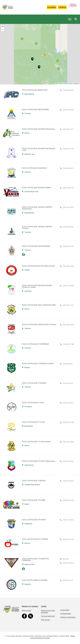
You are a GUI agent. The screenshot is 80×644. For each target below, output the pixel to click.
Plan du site (45, 620)
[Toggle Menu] (70, 19)
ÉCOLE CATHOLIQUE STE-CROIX (34, 520)
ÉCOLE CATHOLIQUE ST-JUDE (33, 403)
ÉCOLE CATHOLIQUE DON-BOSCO (34, 168)
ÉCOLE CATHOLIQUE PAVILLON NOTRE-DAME (39, 305)
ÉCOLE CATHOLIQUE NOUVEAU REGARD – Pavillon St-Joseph (38, 286)
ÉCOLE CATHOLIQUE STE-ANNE (34, 500)
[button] (32, 59)
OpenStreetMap (68, 84)
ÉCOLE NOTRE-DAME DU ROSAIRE (35, 580)
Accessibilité (65, 610)
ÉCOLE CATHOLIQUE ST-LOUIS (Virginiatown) (39, 461)
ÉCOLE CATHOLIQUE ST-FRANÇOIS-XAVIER (38, 364)
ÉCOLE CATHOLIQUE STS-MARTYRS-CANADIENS (36, 560)
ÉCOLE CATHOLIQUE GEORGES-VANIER (36, 188)
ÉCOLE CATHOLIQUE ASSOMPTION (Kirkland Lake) (39, 149)
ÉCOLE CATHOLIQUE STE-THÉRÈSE (35, 539)
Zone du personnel (48, 616)
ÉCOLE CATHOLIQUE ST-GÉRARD (34, 383)
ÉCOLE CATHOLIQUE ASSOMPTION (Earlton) (38, 129)
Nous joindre (27, 611)
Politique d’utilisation (68, 617)
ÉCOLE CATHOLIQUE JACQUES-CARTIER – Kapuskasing (38, 208)
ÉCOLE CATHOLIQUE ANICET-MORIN (35, 110)
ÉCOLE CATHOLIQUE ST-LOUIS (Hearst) (36, 442)
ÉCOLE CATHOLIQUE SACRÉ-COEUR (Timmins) (39, 325)
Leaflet (59, 84)
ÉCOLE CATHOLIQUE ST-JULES (33, 422)
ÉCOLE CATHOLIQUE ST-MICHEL (34, 481)
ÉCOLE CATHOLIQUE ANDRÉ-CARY (35, 90)
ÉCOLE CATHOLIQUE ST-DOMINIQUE (35, 344)
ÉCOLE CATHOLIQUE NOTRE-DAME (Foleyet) (38, 266)
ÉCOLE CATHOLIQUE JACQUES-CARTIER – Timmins (38, 227)
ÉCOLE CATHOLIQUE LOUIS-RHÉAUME (36, 246)
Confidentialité (66, 614)
